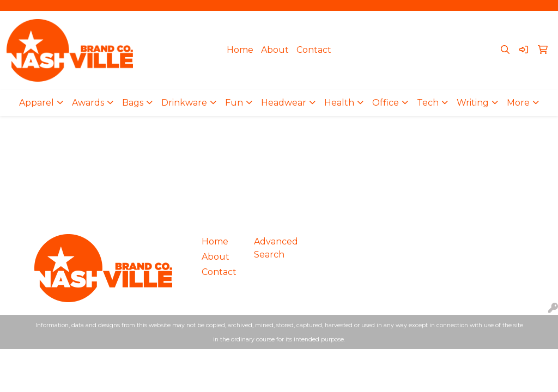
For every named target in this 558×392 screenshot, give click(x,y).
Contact (314, 50)
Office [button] (386, 103)
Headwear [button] (284, 103)
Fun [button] (234, 103)
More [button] (518, 103)
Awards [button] (88, 103)
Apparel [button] (37, 103)
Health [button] (339, 103)
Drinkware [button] (184, 103)
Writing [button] (473, 103)
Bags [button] (133, 103)
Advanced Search (274, 248)
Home (240, 50)
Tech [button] (428, 103)
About (275, 50)
